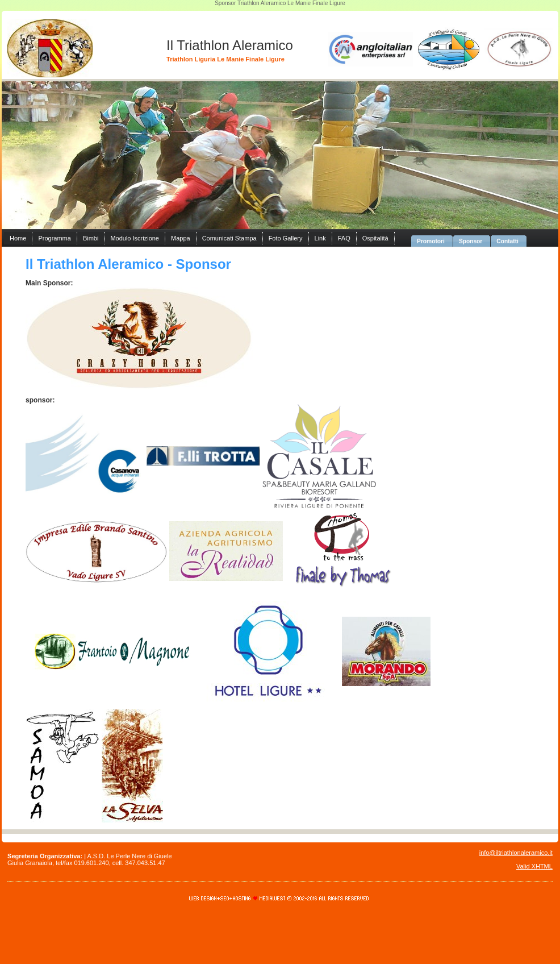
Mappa (181, 238)
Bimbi (91, 238)
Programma (54, 238)
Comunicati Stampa (229, 238)
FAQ (344, 238)
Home (18, 238)
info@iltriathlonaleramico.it (516, 853)
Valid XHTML (534, 866)
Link (320, 238)
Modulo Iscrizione (135, 238)
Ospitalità (375, 238)
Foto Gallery (286, 238)
